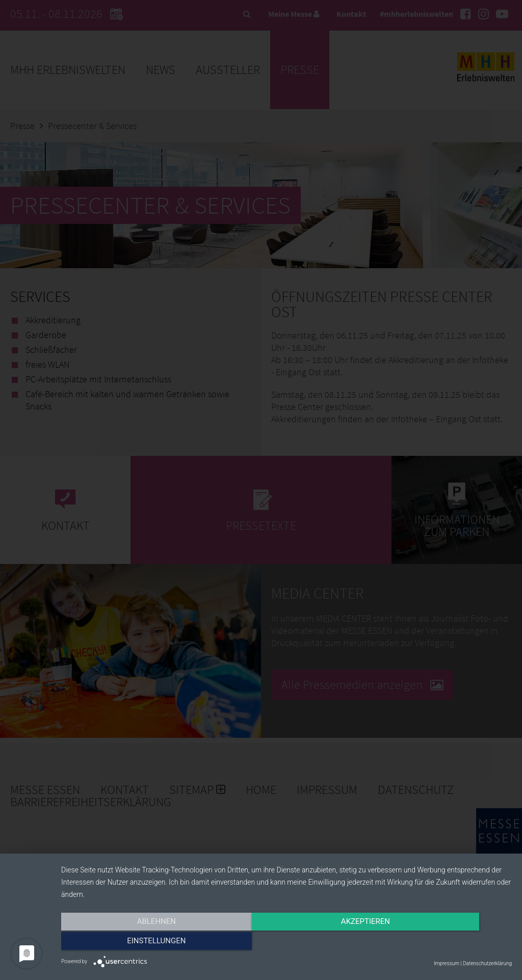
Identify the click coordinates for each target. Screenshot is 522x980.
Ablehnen (128, 943)
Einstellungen (444, 943)
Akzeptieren (286, 943)
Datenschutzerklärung (487, 963)
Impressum (447, 963)
